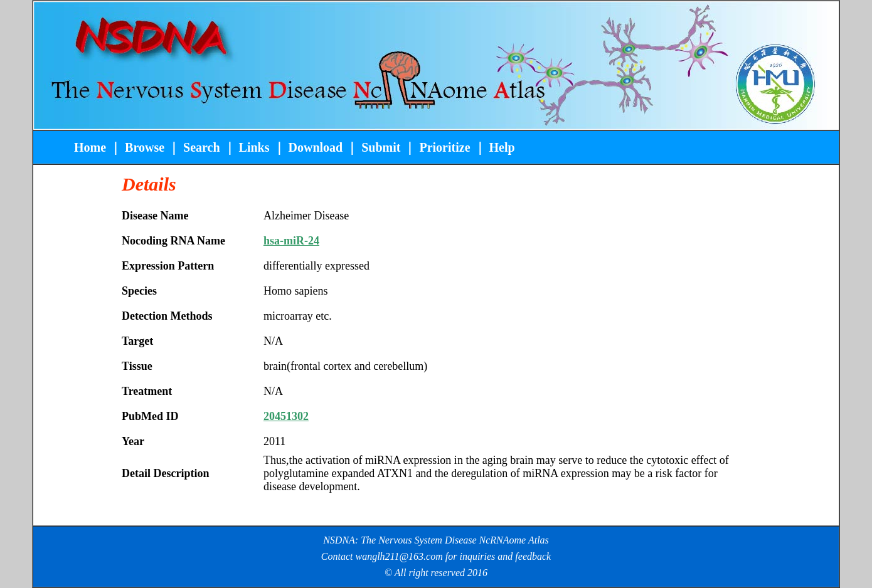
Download (316, 147)
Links (254, 147)
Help (502, 147)
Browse (145, 147)
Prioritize (444, 147)
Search (200, 147)
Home (92, 147)
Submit (381, 147)
